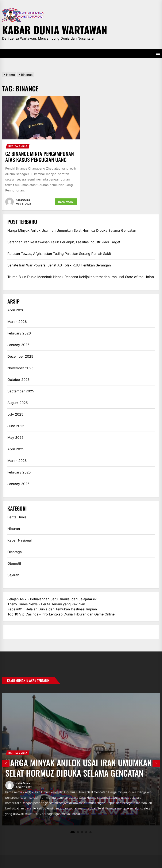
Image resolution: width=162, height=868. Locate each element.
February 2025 (19, 472)
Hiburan (14, 529)
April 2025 (16, 449)
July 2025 (15, 414)
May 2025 (16, 437)
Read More (66, 202)
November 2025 (20, 368)
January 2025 (18, 484)
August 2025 (18, 403)
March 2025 (17, 461)
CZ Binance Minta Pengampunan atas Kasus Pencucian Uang (40, 157)
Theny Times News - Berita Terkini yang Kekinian (46, 604)
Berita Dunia (18, 146)
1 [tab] (73, 832)
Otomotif (14, 563)
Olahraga (15, 552)
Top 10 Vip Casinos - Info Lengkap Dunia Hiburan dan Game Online (61, 614)
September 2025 (21, 391)
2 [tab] (78, 832)
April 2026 (16, 310)
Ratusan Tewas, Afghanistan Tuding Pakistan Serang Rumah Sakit (59, 254)
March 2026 (17, 322)
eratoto (13, 632)
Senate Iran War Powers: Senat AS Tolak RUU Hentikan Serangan (59, 265)
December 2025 (20, 356)
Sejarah (13, 575)
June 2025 (16, 426)
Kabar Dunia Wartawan (55, 29)
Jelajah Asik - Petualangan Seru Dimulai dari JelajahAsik (52, 599)
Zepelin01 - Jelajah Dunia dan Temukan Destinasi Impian (52, 609)
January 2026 (18, 345)
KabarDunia (23, 200)
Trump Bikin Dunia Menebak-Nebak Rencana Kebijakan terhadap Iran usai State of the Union (81, 277)
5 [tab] (91, 832)
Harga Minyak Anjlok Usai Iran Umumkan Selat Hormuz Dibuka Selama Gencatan (72, 230)
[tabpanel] (81, 759)
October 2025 (19, 380)
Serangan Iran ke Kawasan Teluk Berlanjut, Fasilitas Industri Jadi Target (64, 242)
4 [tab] (86, 832)
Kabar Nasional (20, 540)
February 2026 (19, 333)
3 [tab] (82, 832)
